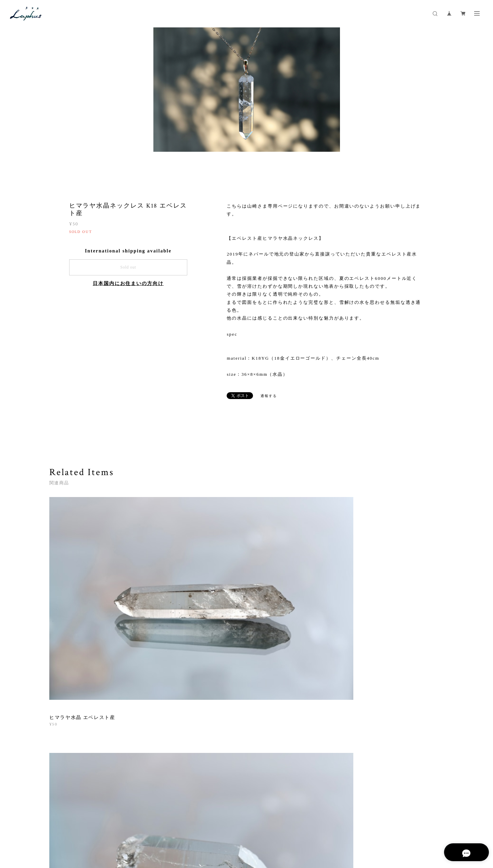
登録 (384, 739)
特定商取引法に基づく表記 (142, 829)
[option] (247, 105)
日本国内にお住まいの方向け (128, 284)
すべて (71, 647)
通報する (269, 396)
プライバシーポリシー (90, 829)
